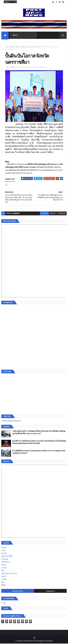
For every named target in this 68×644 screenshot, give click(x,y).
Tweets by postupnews (11, 421)
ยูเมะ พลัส (31, 47)
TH (42, 47)
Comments (50, 591)
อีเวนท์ (4, 554)
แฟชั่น (4, 577)
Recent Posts (18, 591)
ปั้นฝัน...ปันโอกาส (21, 47)
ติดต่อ (3, 585)
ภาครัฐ (4, 580)
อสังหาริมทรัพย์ (7, 556)
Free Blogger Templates (44, 641)
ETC (4, 603)
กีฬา (3, 571)
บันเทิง (13, 47)
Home (7, 47)
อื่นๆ (3, 583)
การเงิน (4, 568)
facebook (62, 214)
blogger (44, 214)
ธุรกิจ (3, 551)
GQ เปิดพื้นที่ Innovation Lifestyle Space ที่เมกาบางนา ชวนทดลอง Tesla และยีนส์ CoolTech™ (39, 452)
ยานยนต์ (5, 559)
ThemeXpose (29, 641)
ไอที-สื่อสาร (6, 562)
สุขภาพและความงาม (9, 574)
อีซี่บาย (37, 47)
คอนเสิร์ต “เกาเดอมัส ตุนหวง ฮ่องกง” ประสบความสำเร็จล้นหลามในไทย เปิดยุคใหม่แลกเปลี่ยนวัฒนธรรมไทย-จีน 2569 (39, 442)
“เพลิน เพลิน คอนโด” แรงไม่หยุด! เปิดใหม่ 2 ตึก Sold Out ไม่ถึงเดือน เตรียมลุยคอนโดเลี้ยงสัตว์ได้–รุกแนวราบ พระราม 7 (39, 433)
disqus (53, 214)
